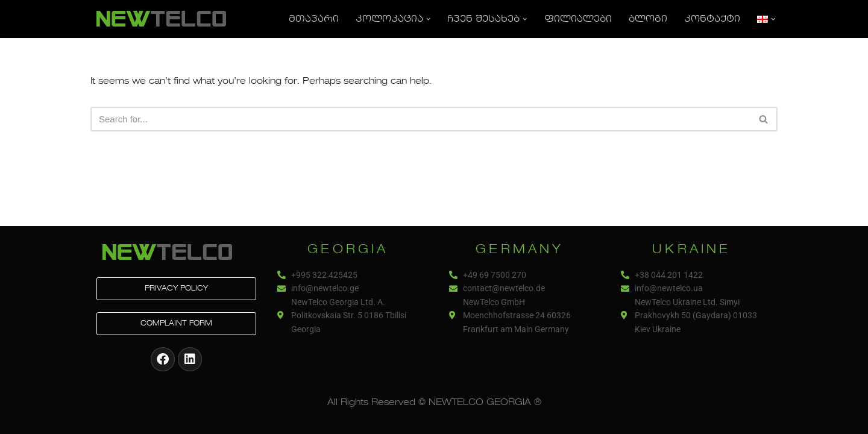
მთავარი (314, 19)
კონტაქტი (712, 19)
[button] (429, 19)
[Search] (420, 119)
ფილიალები (578, 19)
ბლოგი (648, 19)
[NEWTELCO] (161, 19)
